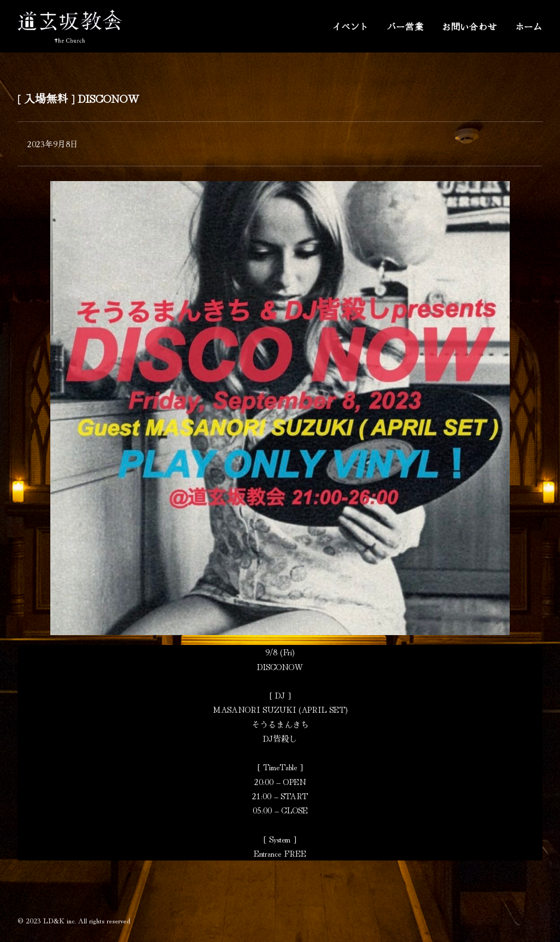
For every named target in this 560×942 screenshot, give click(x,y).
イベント (350, 26)
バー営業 (406, 26)
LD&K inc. (60, 920)
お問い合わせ (469, 26)
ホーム (529, 26)
